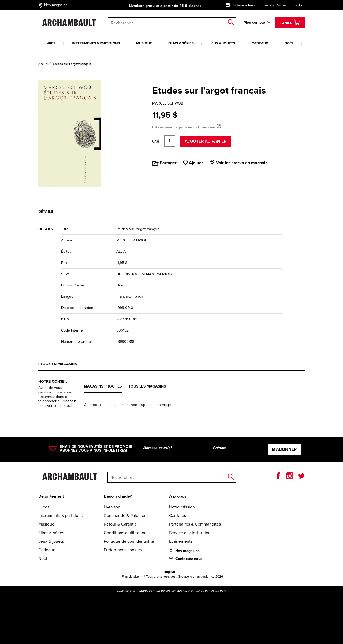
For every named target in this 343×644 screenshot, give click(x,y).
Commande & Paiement (126, 515)
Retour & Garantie (120, 524)
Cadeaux (260, 43)
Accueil (44, 64)
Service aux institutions (191, 533)
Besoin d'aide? (274, 5)
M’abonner (284, 449)
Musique (144, 43)
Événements (181, 541)
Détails (46, 212)
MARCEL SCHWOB (168, 103)
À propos (178, 496)
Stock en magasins (58, 364)
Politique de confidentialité (129, 541)
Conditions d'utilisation (125, 533)
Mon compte (254, 22)
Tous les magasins (147, 386)
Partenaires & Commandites (195, 524)
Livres (50, 43)
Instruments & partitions (96, 43)
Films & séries (181, 43)
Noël (289, 43)
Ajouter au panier (206, 141)
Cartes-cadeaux (241, 5)
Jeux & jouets (223, 43)
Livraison (112, 507)
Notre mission (182, 507)
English (299, 5)
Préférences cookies (123, 550)
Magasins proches (103, 386)
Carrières (178, 515)
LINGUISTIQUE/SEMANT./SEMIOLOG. (147, 274)
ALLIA (121, 252)
